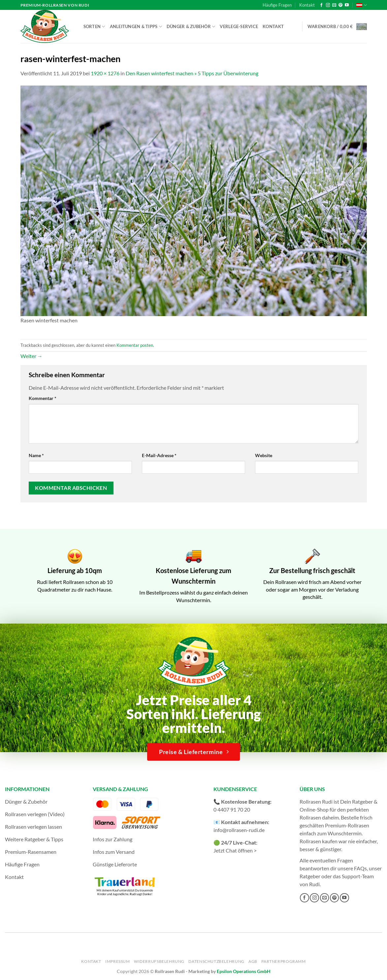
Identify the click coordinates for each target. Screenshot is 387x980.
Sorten (94, 27)
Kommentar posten (135, 345)
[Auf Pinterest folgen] (340, 5)
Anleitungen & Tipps (136, 27)
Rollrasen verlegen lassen (33, 827)
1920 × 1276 (105, 73)
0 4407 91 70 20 (232, 809)
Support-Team (358, 876)
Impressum (118, 961)
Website (264, 455)
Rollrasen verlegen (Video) (35, 814)
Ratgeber (310, 876)
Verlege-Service (239, 26)
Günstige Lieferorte (115, 864)
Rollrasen (310, 817)
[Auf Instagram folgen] (328, 5)
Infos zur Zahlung (113, 839)
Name (36, 455)
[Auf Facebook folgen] (321, 5)
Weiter (32, 356)
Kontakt (307, 5)
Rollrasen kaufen (319, 841)
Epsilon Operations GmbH (244, 971)
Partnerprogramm (283, 961)
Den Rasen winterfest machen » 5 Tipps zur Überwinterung (192, 73)
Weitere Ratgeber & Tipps (34, 839)
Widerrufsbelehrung (159, 961)
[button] (337, 27)
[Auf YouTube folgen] (347, 5)
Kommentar (43, 398)
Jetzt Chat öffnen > (235, 850)
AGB (253, 961)
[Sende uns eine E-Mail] (334, 5)
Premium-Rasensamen (31, 852)
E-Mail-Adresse (159, 455)
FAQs (360, 868)
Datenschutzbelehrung (216, 961)
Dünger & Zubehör (191, 27)
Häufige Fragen (277, 5)
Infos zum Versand (114, 852)
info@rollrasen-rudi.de (239, 830)
